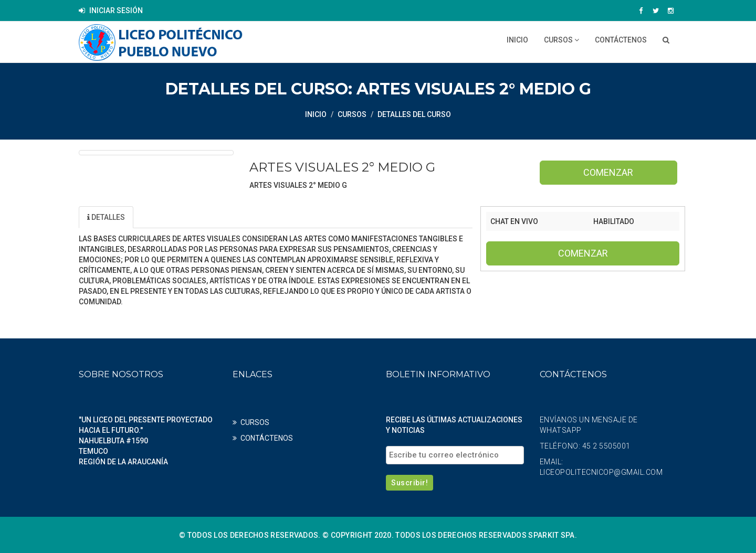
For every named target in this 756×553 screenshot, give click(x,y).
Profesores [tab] (223, 217)
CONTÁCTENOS (621, 40)
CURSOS (561, 40)
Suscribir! (409, 482)
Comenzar (608, 172)
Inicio (517, 40)
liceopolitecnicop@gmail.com (601, 472)
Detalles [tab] (106, 217)
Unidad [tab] (160, 217)
